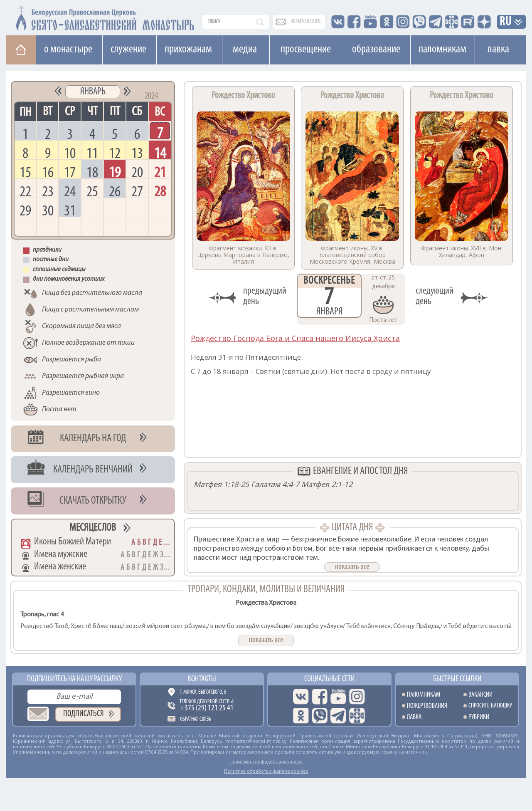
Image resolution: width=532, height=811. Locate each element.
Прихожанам (188, 49)
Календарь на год (93, 439)
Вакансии (480, 695)
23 (48, 191)
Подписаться (84, 714)
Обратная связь (196, 719)
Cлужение (128, 49)
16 (48, 172)
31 (70, 210)
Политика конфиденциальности (266, 761)
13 (137, 153)
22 (25, 191)
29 (25, 210)
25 (92, 191)
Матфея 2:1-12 (327, 484)
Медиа (245, 49)
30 (48, 210)
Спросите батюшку (490, 706)
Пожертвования (427, 706)
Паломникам (442, 49)
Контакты (202, 679)
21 (160, 172)
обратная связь (306, 22)
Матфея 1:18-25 (221, 484)
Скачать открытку (93, 501)
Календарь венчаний (93, 470)
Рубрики (479, 717)
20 (137, 172)
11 (92, 153)
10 (70, 153)
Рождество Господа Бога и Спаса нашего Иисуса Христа (295, 338)
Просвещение (306, 49)
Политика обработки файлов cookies (266, 771)
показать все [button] (352, 567)
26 (115, 191)
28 (160, 191)
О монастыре (68, 49)
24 (70, 191)
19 (115, 172)
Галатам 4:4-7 (275, 484)
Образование (376, 49)
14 (160, 153)
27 (137, 191)
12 (115, 153)
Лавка (498, 49)
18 (92, 172)
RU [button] (506, 22)
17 (70, 172)
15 (25, 172)
